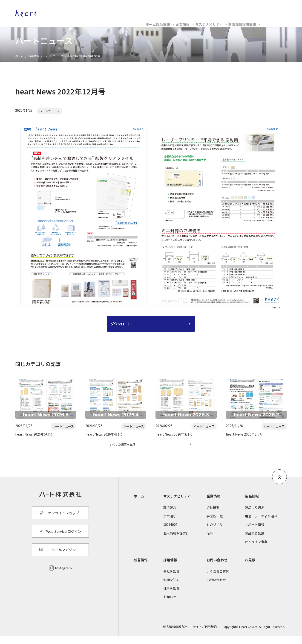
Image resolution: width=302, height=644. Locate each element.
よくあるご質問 (218, 579)
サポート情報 (255, 532)
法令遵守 (170, 524)
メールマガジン (64, 558)
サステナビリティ (197, 20)
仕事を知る (171, 596)
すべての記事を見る (129, 451)
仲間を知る (171, 588)
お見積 (250, 567)
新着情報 (242, 20)
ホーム (84, 20)
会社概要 (213, 515)
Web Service (277, 8)
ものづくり (215, 532)
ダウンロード (121, 326)
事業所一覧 (215, 524)
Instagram (63, 576)
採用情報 (274, 20)
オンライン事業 (256, 549)
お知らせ (170, 605)
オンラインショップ (240, 8)
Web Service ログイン (64, 539)
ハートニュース (54, 56)
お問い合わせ (217, 567)
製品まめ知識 (255, 541)
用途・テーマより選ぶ (261, 524)
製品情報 (115, 20)
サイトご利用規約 (205, 634)
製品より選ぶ (255, 515)
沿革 (210, 541)
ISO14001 (170, 532)
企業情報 (152, 20)
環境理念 (170, 515)
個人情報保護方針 (176, 541)
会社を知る (171, 579)
